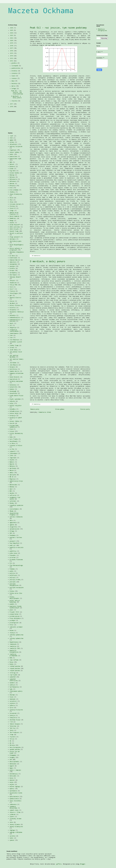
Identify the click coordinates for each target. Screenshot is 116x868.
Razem (11, 630)
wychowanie (13, 791)
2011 (12, 104)
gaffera (59, 864)
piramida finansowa (16, 560)
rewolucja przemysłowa (13, 655)
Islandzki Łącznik (16, 342)
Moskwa (12, 487)
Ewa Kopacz (13, 275)
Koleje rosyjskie (15, 405)
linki (11, 455)
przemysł (12, 620)
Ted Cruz (13, 728)
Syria (11, 707)
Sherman (12, 695)
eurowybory (13, 273)
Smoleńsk (13, 699)
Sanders (12, 683)
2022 (12, 38)
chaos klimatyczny (16, 194)
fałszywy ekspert (15, 277)
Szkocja (12, 715)
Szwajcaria (13, 718)
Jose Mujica (14, 365)
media (11, 473)
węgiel (12, 766)
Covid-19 (13, 208)
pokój (11, 571)
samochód (13, 677)
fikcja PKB (13, 285)
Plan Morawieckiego (16, 565)
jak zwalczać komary (16, 359)
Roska (11, 664)
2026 (12, 28)
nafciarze (13, 495)
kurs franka (14, 439)
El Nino (12, 256)
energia (12, 266)
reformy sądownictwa (16, 638)
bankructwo (13, 156)
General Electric (15, 298)
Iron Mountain (14, 340)
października (16, 68)
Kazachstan (13, 393)
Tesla (11, 730)
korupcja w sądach (16, 418)
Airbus (12, 142)
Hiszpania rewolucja (17, 312)
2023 (12, 35)
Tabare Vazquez (15, 724)
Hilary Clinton (15, 305)
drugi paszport (15, 237)
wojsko (12, 784)
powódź (12, 604)
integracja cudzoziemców (14, 330)
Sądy (11, 689)
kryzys (12, 431)
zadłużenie (13, 804)
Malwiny (12, 466)
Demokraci (13, 218)
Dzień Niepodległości (17, 245)
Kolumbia (13, 409)
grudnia (14, 63)
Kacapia (12, 367)
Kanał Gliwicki (15, 377)
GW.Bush (12, 303)
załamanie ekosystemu (13, 807)
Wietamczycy (14, 774)
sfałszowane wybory (16, 691)
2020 (12, 40)
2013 (12, 58)
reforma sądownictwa (16, 635)
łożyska (12, 460)
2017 (12, 48)
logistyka (13, 458)
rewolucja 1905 (15, 648)
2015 (12, 53)
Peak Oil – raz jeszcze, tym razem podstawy (58, 28)
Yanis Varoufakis (15, 801)
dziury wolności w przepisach (16, 249)
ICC (11, 325)
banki (11, 154)
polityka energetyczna (14, 585)
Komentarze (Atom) (45, 412)
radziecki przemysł (16, 627)
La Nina (12, 443)
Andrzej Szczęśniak (16, 146)
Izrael (12, 347)
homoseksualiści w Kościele (16, 320)
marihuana (13, 468)
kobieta (12, 401)
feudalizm (13, 283)
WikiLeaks (13, 776)
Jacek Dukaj (14, 350)
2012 (12, 61)
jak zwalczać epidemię (14, 356)
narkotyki (13, 501)
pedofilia (13, 551)
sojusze (12, 703)
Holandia (13, 315)
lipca (14, 76)
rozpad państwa (15, 670)
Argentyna (13, 150)
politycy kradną (15, 580)
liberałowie (13, 453)
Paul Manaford (14, 543)
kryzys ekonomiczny (16, 433)
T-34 (11, 722)
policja (12, 573)
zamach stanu (14, 810)
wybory (12, 789)
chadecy (12, 192)
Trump (11, 735)
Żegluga (12, 830)
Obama (11, 511)
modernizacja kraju (16, 481)
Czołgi (12, 210)
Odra (11, 520)
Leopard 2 (13, 451)
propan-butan (14, 614)
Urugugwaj (13, 755)
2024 (12, 33)
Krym (11, 429)
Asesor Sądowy (14, 152)
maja (13, 81)
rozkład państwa (15, 666)
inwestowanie (14, 333)
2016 (12, 51)
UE (10, 741)
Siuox (11, 697)
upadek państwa (15, 749)
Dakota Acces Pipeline (14, 213)
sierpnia (15, 73)
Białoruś (12, 166)
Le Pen (12, 449)
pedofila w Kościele (16, 547)
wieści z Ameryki (15, 770)
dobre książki (14, 229)
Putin (11, 625)
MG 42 (11, 477)
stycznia (15, 101)
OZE (11, 533)
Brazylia (13, 186)
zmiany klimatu (15, 824)
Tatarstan (13, 726)
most (11, 489)
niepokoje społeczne (16, 505)
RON (11, 658)
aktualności (14, 144)
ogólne (12, 525)
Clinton (12, 206)
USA (11, 759)
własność (12, 780)
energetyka (13, 264)
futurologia (14, 293)
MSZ (11, 491)
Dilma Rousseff (15, 225)
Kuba (11, 437)
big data (13, 171)
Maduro (12, 462)
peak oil (13, 545)
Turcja (12, 739)
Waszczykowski (14, 762)
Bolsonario (13, 179)
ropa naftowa (14, 660)
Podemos (12, 569)
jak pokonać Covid (16, 352)
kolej (11, 403)
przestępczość (14, 623)
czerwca (14, 78)
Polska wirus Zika (16, 593)
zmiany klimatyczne (16, 826)
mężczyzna (13, 475)
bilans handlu (14, 173)
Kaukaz (12, 389)
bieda (11, 169)
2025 (12, 30)
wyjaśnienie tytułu (16, 793)
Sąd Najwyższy (14, 687)
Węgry (11, 768)
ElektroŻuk (13, 258)
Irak (11, 335)
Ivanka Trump (14, 345)
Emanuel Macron (15, 260)
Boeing (12, 175)
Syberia (12, 705)
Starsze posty (85, 409)
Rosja (11, 662)
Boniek (12, 183)
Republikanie (14, 642)
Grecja (12, 301)
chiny (11, 202)
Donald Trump (14, 231)
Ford (11, 287)
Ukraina (12, 745)
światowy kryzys (15, 720)
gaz (11, 295)
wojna (11, 782)
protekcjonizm (14, 616)
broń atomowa (14, 190)
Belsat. (12, 164)
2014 (12, 56)
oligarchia (13, 527)
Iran (11, 337)
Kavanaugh (13, 391)
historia (13, 308)
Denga (11, 220)
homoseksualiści (15, 317)
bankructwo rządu (15, 159)
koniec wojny (14, 413)
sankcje (12, 685)
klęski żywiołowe (15, 399)
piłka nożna (13, 553)
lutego (14, 88)
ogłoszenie (13, 522)
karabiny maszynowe (16, 381)
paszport (13, 541)
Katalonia (13, 385)
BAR (11, 162)
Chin (11, 200)
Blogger (83, 864)
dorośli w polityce (16, 233)
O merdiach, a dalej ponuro (48, 261)
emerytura (13, 262)
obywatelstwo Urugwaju (14, 514)
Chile (11, 198)
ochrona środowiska (16, 517)
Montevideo (13, 485)
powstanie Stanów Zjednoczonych (15, 607)
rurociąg (12, 673)
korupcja (13, 415)
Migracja (13, 479)
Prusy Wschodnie (15, 618)
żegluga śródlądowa (16, 832)
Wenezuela (13, 764)
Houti (11, 323)
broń (11, 188)
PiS (11, 563)
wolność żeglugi (15, 786)
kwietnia (15, 83)
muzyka (12, 493)
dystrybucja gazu (15, 241)
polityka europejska (17, 587)
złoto (11, 822)
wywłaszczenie (14, 799)
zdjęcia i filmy (15, 812)
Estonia (12, 268)
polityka (13, 582)
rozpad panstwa (15, 668)
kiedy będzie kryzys (16, 395)
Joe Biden (13, 363)
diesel (12, 223)
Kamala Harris (14, 371)
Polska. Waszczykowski (14, 598)
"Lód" (11, 136)
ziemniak (13, 814)
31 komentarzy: (37, 404)
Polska (12, 591)
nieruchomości (14, 509)
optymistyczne (14, 529)
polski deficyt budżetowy (15, 601)
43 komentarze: (37, 256)
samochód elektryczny (14, 680)
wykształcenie (14, 796)
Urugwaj (12, 757)
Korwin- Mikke (14, 421)
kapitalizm (13, 379)
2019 (12, 43)
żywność (12, 840)
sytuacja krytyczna (16, 710)
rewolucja (13, 646)
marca (14, 86)
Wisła (11, 778)
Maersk (12, 464)
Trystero (13, 737)
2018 (12, 46)
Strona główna (60, 409)
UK (10, 743)
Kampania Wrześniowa (16, 373)
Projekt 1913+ (14, 612)
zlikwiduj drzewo (15, 819)
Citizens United (15, 204)
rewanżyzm (13, 644)
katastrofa (13, 387)
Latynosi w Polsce (16, 445)
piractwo (13, 557)
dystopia (13, 239)
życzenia (12, 836)
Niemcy (12, 503)
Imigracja (13, 327)
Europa (12, 270)
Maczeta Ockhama (41, 10)
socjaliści (13, 701)
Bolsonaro (13, 181)
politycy (13, 577)
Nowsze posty (35, 409)
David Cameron (14, 216)
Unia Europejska (15, 747)
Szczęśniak (13, 713)
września (15, 71)
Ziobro (12, 816)
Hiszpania (13, 310)
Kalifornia (13, 369)
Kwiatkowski (14, 441)
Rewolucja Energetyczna (14, 651)
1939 (11, 138)
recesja (12, 633)
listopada (15, 66)
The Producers (14, 732)
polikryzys (13, 575)
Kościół (12, 423)
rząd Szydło (13, 675)
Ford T (12, 289)
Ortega (12, 531)
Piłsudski (13, 555)
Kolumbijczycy (14, 411)
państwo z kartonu (16, 537)
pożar (11, 610)
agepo (11, 140)
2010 (12, 106)
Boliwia (12, 177)
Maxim (11, 470)
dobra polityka (15, 227)
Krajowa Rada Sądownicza (14, 426)
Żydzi (11, 838)
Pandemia (13, 535)
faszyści (12, 280)
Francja (12, 291)
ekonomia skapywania (17, 252)
